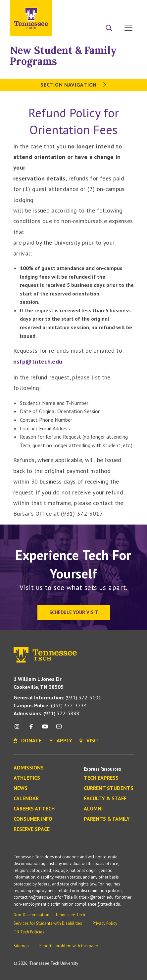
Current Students (109, 788)
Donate (102, 8)
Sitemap (21, 946)
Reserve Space (32, 829)
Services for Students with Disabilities (48, 923)
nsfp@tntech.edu (38, 361)
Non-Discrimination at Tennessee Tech (49, 915)
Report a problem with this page (69, 946)
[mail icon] (59, 729)
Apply (76, 8)
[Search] (109, 28)
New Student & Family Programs (63, 56)
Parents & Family (107, 819)
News (21, 788)
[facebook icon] (31, 729)
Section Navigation (73, 85)
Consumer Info (33, 819)
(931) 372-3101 (57, 697)
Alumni (93, 809)
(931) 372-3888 (47, 713)
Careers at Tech (34, 809)
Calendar (26, 799)
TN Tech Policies (29, 932)
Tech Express (101, 778)
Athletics (27, 778)
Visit (126, 8)
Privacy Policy (105, 923)
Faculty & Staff (105, 799)
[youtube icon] (45, 729)
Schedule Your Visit (74, 612)
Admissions (29, 768)
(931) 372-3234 (50, 705)
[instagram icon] (19, 729)
